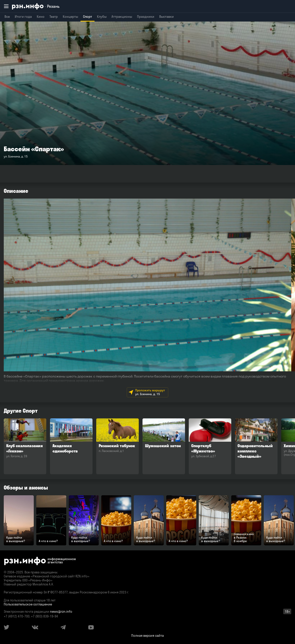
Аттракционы (122, 17)
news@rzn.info (61, 611)
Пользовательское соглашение (28, 604)
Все (7, 17)
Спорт (87, 17)
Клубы (102, 17)
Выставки (166, 17)
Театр (54, 17)
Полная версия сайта (147, 635)
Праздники (146, 17)
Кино (41, 17)
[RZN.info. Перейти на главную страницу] (36, 6)
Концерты (70, 17)
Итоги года (23, 17)
